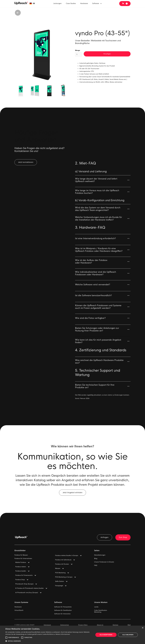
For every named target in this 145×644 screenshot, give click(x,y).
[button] (32, 4)
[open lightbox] (42, 55)
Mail (129, 625)
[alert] (72, 635)
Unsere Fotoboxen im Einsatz (104, 562)
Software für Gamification (63, 610)
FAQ (96, 565)
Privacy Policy (83, 625)
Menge (78, 50)
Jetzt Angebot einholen (72, 495)
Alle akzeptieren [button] (106, 635)
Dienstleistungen (100, 555)
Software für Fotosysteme (63, 607)
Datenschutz (65, 625)
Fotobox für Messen (21, 555)
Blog (96, 559)
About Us (100, 625)
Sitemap (115, 625)
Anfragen (105, 537)
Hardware (84, 3)
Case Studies (71, 3)
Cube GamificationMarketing (101, 611)
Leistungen (58, 3)
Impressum (47, 625)
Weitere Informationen (63, 634)
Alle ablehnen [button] (128, 635)
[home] (21, 3)
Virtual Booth (19, 610)
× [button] (143, 628)
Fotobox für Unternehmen (23, 559)
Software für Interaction (62, 614)
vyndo (96, 607)
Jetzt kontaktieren (26, 164)
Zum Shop (123, 537)
